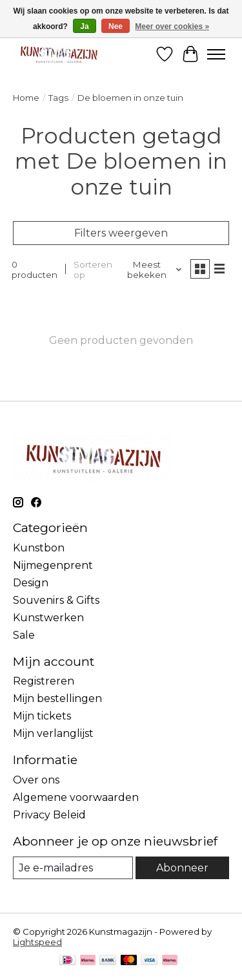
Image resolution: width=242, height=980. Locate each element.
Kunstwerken (48, 618)
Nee (116, 27)
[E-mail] (73, 868)
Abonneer (182, 868)
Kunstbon (39, 548)
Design (31, 583)
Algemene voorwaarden (76, 797)
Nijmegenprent (53, 565)
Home (26, 98)
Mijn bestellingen (57, 698)
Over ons (36, 780)
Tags (58, 98)
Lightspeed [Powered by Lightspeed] (37, 942)
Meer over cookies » (172, 27)
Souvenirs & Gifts (56, 600)
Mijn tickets (42, 716)
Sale (24, 635)
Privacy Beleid (49, 815)
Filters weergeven (121, 233)
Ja (84, 27)
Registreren (44, 681)
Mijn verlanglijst (53, 733)
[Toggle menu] (216, 54)
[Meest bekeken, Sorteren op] (152, 270)
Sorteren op (93, 270)
